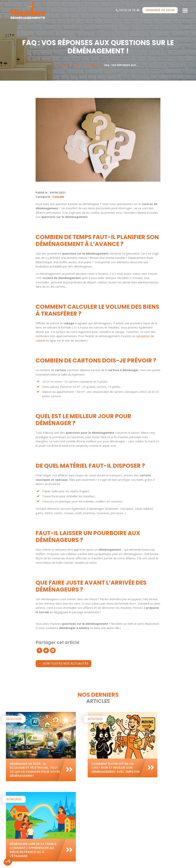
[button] (8, 861)
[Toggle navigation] (185, 10)
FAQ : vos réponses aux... (121, 65)
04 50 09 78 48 (128, 10)
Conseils (93, 65)
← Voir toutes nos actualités (63, 663)
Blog (77, 65)
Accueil (63, 65)
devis (160, 10)
